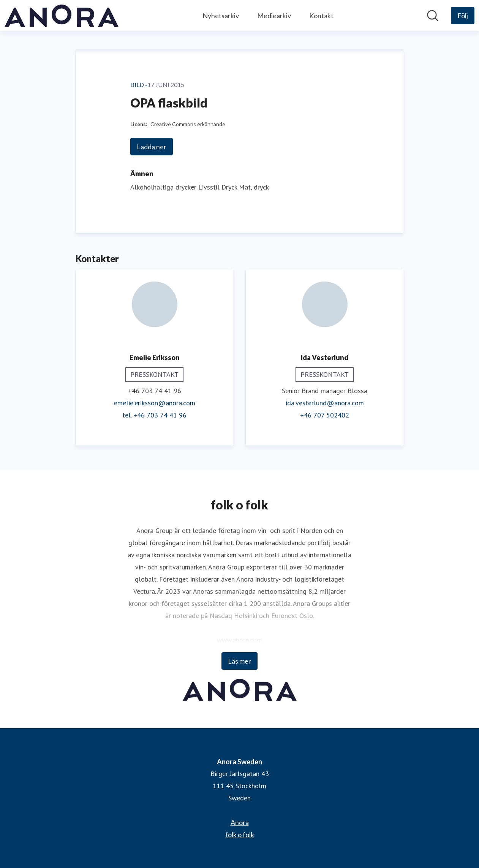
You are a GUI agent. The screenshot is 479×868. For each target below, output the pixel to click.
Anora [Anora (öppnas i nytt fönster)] (240, 822)
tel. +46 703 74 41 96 (154, 415)
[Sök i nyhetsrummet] (433, 16)
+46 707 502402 (325, 415)
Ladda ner (152, 147)
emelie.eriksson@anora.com (155, 403)
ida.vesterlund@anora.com (325, 403)
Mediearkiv (274, 16)
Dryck (229, 187)
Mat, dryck (254, 187)
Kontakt (321, 16)
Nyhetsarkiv (221, 16)
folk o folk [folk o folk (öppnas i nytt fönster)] (240, 835)
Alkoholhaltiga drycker (163, 187)
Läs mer (239, 661)
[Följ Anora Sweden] (463, 16)
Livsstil (209, 187)
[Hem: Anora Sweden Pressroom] (62, 16)
